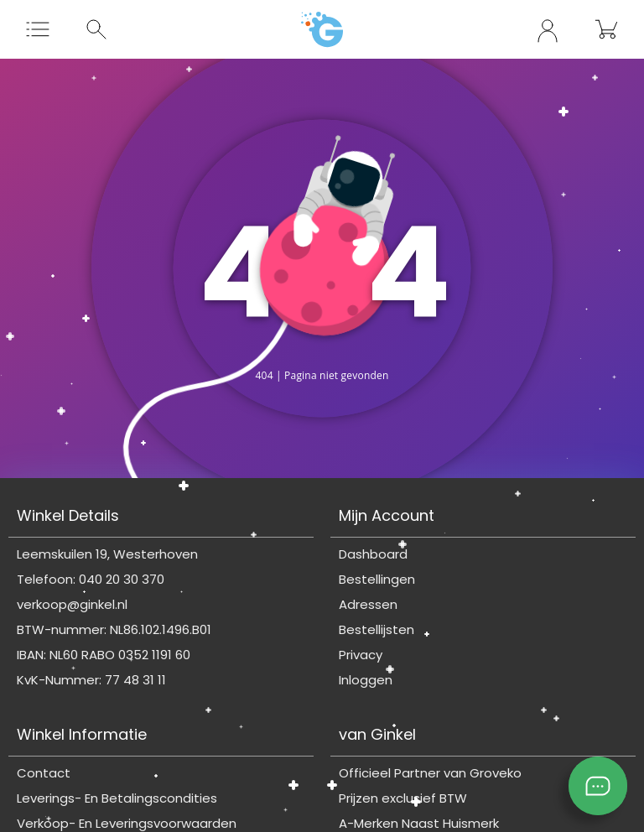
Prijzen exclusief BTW (403, 798)
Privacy (361, 655)
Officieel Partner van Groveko (430, 773)
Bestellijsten (377, 629)
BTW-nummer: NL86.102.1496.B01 (114, 629)
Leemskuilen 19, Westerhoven (107, 554)
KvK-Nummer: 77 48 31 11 (91, 680)
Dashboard (373, 554)
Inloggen (366, 680)
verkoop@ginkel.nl (72, 604)
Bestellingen (377, 579)
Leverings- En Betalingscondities (117, 798)
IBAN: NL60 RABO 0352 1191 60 (104, 655)
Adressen (368, 604)
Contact (44, 773)
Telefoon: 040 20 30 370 (91, 579)
